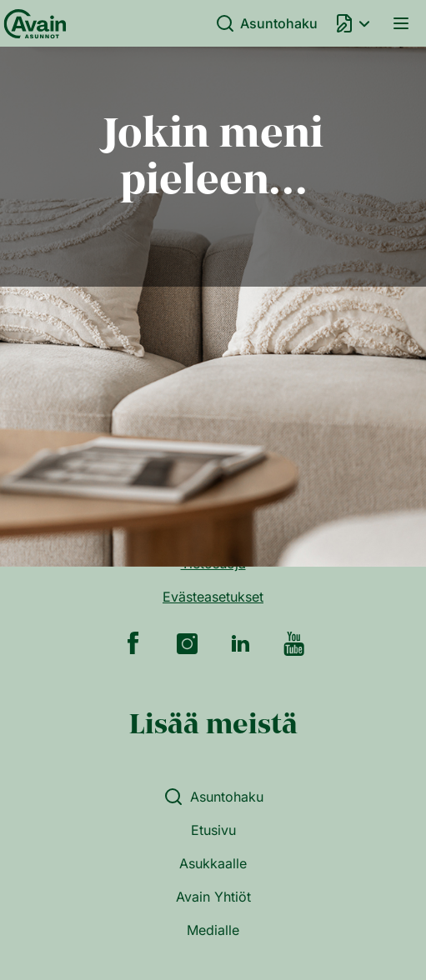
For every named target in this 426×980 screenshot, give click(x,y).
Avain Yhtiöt (213, 897)
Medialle (213, 930)
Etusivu (213, 830)
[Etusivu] (32, 23)
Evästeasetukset (213, 597)
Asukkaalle (213, 863)
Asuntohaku (266, 23)
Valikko (401, 23)
